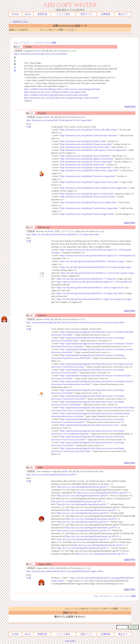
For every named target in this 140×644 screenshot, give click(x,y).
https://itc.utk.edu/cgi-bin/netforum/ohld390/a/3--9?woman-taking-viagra (95, 267)
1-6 (71, 30)
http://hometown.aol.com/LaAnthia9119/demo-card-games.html (55, 92)
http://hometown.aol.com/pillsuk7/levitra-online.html (86, 162)
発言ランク (86, 14)
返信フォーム (70, 613)
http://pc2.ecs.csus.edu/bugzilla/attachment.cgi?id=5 (52, 474)
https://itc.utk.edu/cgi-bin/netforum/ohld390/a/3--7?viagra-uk (86, 279)
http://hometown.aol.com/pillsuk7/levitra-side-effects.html (89, 130)
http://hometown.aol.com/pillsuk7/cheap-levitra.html (86, 144)
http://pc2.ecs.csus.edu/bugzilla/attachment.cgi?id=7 (83, 504)
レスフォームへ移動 (46, 43)
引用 (29, 127)
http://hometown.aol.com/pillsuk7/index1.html (83, 141)
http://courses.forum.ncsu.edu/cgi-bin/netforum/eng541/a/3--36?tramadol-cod (98, 255)
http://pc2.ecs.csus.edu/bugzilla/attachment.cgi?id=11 (83, 539)
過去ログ (123, 14)
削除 (133, 107)
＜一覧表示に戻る (18, 22)
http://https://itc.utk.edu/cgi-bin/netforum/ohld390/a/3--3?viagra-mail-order (63, 234)
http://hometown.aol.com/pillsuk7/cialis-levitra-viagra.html (89, 170)
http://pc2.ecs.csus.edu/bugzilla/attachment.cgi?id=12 (83, 548)
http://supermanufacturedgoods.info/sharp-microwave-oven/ (89, 425)
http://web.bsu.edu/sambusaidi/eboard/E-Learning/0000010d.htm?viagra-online (65, 571)
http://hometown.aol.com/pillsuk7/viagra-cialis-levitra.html (89, 182)
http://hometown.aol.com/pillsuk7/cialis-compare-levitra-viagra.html (94, 188)
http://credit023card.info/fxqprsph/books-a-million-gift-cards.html (56, 95)
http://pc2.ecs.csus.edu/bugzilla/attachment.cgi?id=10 (83, 530)
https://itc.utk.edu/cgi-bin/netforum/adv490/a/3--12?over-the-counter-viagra (97, 273)
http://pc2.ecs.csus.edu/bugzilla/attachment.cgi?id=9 (83, 522)
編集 (127, 107)
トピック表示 (63, 14)
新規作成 (42, 14)
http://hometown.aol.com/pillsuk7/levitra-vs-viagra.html (88, 176)
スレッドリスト (22, 43)
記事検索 (106, 14)
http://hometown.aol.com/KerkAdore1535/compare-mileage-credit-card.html (61, 98)
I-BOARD (70, 641)
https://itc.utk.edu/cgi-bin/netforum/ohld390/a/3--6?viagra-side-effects (91, 293)
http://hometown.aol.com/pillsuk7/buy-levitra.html (85, 147)
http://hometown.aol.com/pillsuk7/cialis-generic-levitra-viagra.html (59, 120)
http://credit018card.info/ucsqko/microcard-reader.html (40, 54)
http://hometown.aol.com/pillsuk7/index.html (82, 165)
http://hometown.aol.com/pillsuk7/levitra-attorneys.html (87, 197)
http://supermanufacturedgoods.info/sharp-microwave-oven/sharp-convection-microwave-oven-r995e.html (88, 357)
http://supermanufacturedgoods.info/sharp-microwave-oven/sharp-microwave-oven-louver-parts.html (75, 322)
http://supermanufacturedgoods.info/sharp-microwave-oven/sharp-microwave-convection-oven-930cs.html (88, 450)
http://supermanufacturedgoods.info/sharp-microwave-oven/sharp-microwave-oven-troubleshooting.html (88, 432)
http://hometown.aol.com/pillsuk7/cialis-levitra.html (86, 167)
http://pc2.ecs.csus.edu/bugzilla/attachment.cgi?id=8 (83, 513)
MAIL (38, 51)
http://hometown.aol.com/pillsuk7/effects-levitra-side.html (89, 135)
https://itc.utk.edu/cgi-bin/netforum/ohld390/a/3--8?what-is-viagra (92, 261)
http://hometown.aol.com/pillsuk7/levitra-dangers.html (87, 214)
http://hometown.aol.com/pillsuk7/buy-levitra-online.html (88, 202)
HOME (15, 14)
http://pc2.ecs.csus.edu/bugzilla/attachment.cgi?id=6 (83, 496)
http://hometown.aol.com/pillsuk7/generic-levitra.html (87, 159)
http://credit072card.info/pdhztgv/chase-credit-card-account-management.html (62, 89)
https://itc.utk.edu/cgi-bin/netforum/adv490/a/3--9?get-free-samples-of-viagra (94, 299)
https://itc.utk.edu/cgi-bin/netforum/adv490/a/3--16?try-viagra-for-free (91, 287)
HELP (28, 14)
